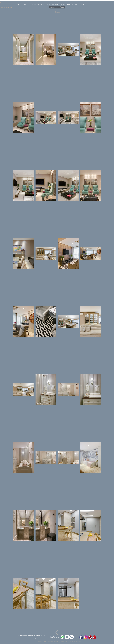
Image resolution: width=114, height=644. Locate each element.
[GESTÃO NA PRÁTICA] (57, 7)
